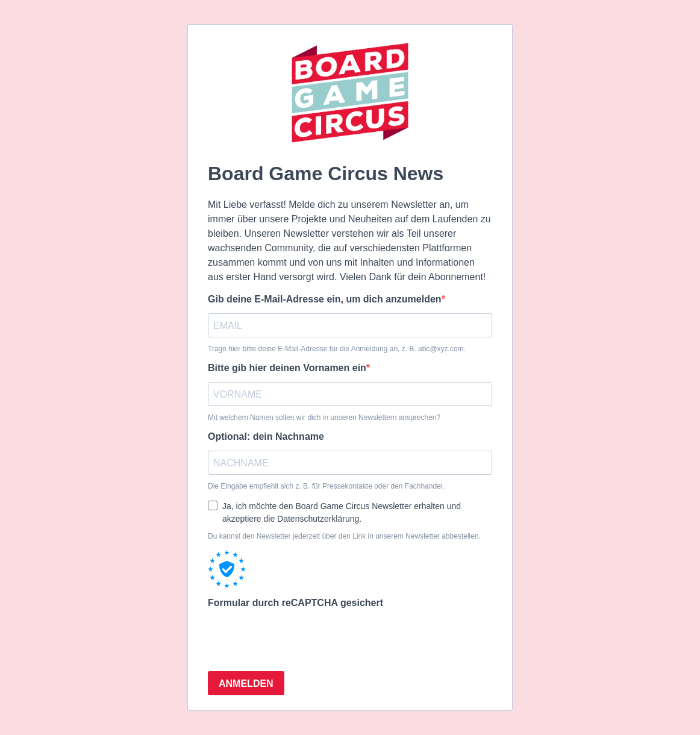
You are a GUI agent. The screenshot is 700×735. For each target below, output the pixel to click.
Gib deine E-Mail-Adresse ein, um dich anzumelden (325, 299)
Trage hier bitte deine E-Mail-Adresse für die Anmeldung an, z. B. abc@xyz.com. (337, 349)
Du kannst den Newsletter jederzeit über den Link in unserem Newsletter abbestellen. (344, 536)
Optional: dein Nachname (266, 436)
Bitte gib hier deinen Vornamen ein (287, 368)
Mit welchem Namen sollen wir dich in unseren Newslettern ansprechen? (324, 418)
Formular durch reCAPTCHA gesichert (295, 603)
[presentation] (299, 638)
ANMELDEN (246, 683)
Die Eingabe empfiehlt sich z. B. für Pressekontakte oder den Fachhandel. (326, 486)
